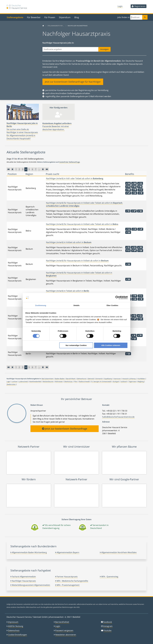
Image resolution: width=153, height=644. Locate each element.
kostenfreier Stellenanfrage (70, 162)
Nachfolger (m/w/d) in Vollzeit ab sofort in (69, 242)
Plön (76, 381)
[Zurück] (12, 169)
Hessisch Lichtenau (129, 379)
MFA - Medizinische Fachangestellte (72, 581)
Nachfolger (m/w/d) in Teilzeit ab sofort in (68, 291)
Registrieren (139, 6)
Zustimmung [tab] (41, 305)
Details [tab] (76, 305)
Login (120, 6)
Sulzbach (124, 381)
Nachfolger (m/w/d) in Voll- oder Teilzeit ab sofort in (75, 178)
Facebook (108, 622)
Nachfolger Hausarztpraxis (23, 581)
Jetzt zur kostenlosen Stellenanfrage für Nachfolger (73, 82)
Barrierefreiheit (62, 622)
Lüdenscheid (23, 381)
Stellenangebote (15, 17)
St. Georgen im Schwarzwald (101, 381)
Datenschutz (14, 630)
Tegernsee (132, 381)
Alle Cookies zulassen (111, 345)
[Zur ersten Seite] (8, 169)
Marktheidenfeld (35, 381)
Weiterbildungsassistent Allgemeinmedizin (30, 585)
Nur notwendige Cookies (76, 345)
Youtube (108, 630)
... (39, 169)
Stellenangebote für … (56, 26)
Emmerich (99, 379)
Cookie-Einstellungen (17, 635)
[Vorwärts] (43, 169)
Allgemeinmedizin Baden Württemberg (29, 552)
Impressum (13, 622)
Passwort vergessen (64, 630)
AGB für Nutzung (16, 626)
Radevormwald (84, 381)
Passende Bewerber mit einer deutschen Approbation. (57, 126)
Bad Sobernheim (48, 379)
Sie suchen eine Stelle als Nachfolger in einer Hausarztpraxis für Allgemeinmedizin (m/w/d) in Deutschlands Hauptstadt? (22, 131)
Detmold (91, 379)
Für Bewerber (34, 17)
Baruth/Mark (71, 379)
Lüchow (14, 381)
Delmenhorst (82, 379)
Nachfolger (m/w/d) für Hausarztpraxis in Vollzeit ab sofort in (77, 261)
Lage (8, 381)
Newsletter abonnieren (66, 635)
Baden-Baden (60, 379)
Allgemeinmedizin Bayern (67, 552)
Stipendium (65, 17)
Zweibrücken (11, 384)
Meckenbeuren (48, 381)
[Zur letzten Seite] (47, 169)
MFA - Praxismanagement (67, 585)
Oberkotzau (68, 381)
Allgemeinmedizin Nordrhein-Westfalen (118, 552)
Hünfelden (141, 379)
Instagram (108, 626)
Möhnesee (59, 381)
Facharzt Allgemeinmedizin (23, 577)
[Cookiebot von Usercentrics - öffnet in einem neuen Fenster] (117, 298)
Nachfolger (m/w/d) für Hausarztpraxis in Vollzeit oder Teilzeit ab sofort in (82, 224)
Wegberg (141, 381)
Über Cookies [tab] (112, 305)
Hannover (117, 379)
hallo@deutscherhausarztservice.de (118, 417)
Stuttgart (116, 381)
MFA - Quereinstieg (109, 577)
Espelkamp (108, 379)
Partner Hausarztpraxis (66, 577)
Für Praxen (50, 17)
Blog (77, 17)
